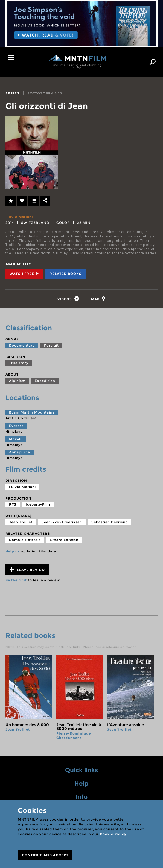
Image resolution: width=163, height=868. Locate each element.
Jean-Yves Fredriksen (62, 522)
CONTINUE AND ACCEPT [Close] (45, 855)
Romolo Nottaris (25, 540)
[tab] (68, 299)
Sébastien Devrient (109, 522)
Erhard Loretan (64, 540)
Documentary (22, 346)
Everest (16, 426)
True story (19, 363)
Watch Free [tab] (24, 274)
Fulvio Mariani (19, 217)
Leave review (27, 570)
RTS (13, 505)
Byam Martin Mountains (32, 413)
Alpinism (17, 381)
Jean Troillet (21, 522)
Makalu (16, 439)
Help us (13, 552)
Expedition (45, 381)
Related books (66, 274)
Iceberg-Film (38, 505)
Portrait (51, 346)
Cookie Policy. (114, 834)
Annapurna (20, 453)
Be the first (16, 581)
